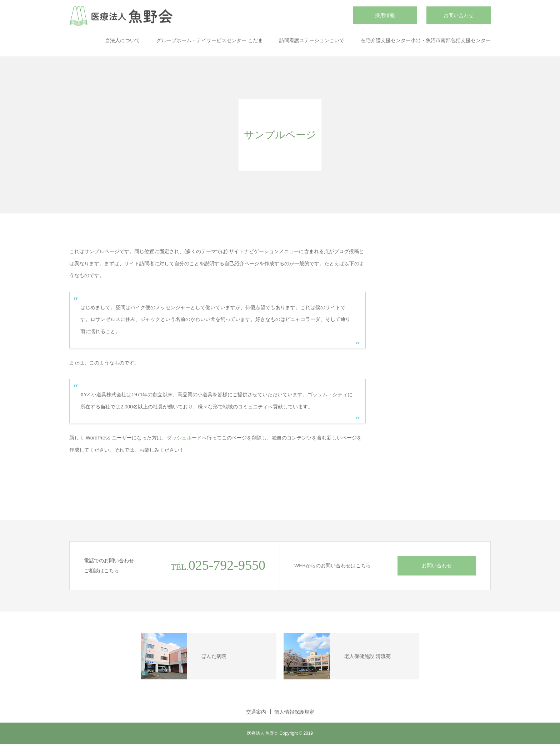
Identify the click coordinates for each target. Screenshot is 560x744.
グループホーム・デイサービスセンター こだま (210, 40)
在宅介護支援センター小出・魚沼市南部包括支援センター (426, 40)
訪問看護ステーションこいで (312, 40)
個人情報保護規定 (294, 712)
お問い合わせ (459, 15)
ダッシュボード (184, 438)
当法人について (122, 40)
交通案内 (256, 712)
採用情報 (385, 15)
